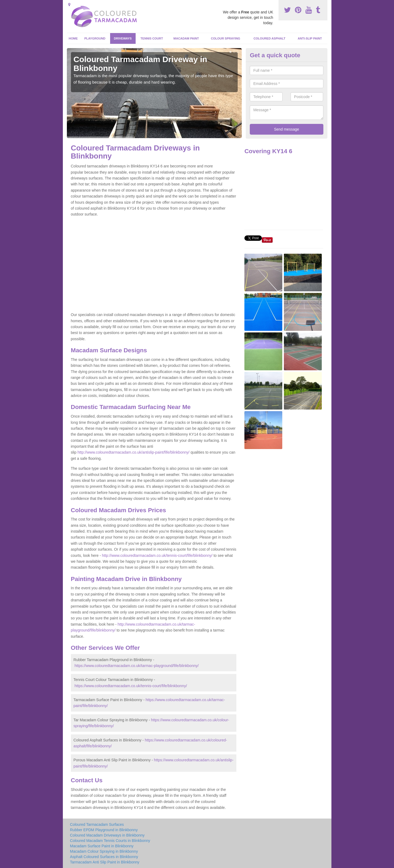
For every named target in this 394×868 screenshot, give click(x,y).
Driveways (123, 38)
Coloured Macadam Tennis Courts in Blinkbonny (110, 841)
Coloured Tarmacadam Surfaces (97, 824)
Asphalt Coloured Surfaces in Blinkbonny (104, 857)
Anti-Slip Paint (310, 38)
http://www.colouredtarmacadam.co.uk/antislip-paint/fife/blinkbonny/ (133, 452)
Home (73, 38)
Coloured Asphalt (270, 38)
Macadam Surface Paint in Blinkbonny (102, 846)
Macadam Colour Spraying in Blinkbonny (104, 851)
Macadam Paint (186, 38)
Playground (95, 38)
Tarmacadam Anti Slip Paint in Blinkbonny (105, 862)
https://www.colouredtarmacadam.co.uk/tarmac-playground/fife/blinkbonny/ (136, 666)
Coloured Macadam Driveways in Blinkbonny (107, 835)
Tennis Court (152, 38)
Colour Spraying (225, 38)
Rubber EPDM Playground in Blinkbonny (104, 830)
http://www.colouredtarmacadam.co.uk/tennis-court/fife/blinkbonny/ (157, 555)
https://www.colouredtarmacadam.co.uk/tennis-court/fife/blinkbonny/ (131, 686)
